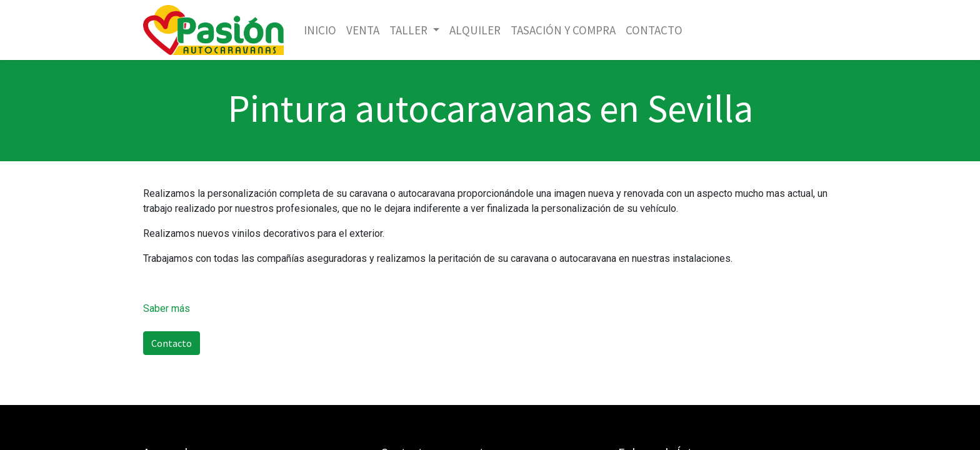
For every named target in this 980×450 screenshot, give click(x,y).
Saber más (167, 308)
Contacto (172, 343)
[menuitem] (320, 30)
